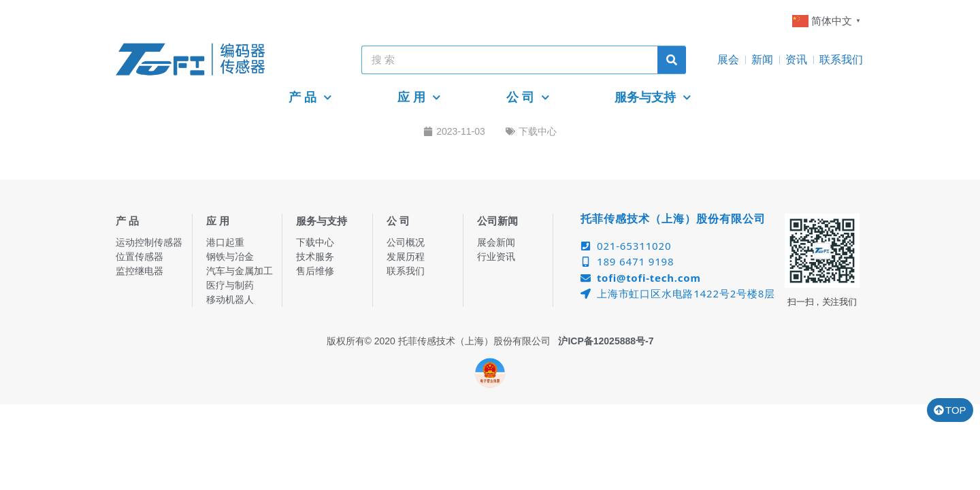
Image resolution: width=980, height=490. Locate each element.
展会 (728, 60)
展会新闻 (496, 242)
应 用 (419, 98)
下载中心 (538, 131)
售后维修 (315, 271)
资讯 (796, 60)
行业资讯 (496, 257)
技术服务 (315, 257)
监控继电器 (140, 271)
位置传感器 (140, 257)
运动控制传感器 (149, 242)
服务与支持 (653, 98)
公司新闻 (497, 221)
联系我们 (841, 60)
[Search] (672, 60)
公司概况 (406, 242)
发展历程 (406, 257)
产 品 (310, 98)
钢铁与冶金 (230, 257)
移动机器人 (230, 299)
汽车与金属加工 (240, 271)
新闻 (762, 60)
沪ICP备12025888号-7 (606, 341)
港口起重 (225, 242)
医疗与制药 (230, 285)
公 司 (528, 98)
